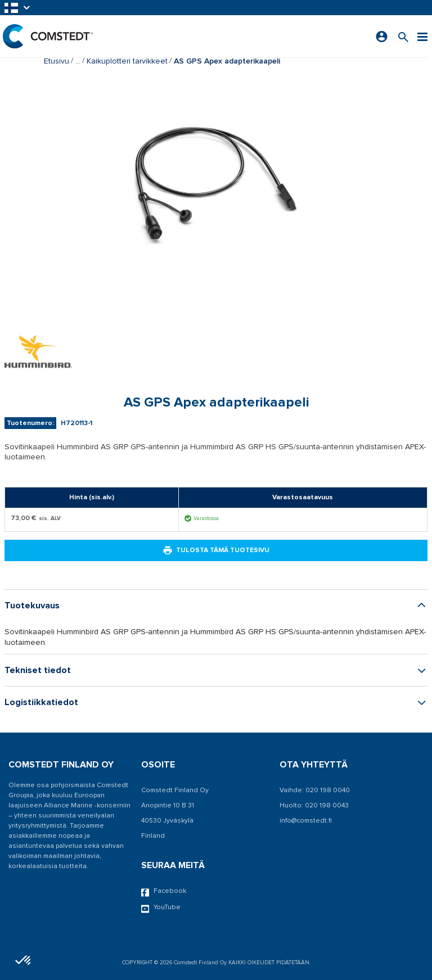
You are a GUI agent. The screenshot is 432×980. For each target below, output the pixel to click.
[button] (18, 8)
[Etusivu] (48, 36)
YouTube (161, 908)
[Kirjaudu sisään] (382, 37)
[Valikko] (422, 36)
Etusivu (57, 61)
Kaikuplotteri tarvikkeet (127, 61)
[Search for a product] (403, 36)
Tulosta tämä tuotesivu (216, 550)
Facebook (164, 892)
